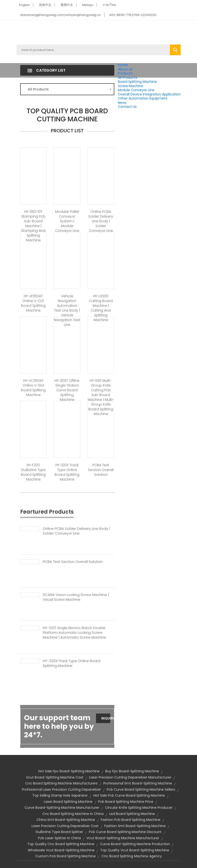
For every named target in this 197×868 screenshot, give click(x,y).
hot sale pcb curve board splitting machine (129, 795)
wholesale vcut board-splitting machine (61, 850)
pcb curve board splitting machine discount (125, 832)
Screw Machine (130, 86)
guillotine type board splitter (59, 832)
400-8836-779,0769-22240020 (133, 15)
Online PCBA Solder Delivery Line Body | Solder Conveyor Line (101, 221)
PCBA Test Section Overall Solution (101, 470)
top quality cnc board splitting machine (61, 844)
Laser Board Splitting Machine (68, 802)
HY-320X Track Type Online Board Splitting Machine (67, 472)
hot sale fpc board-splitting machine (69, 771)
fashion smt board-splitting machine (135, 826)
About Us (125, 69)
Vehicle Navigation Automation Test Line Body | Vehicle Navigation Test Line (67, 310)
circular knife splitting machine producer (139, 808)
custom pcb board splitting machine (65, 856)
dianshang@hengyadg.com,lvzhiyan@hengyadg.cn (60, 15)
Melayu (88, 5)
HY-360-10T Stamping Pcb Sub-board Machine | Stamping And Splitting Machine (33, 226)
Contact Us (127, 107)
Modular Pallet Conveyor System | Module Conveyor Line (67, 221)
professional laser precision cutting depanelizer (61, 789)
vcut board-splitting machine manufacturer (123, 838)
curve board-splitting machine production (135, 844)
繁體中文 (67, 5)
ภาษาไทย (109, 5)
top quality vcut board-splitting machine (135, 850)
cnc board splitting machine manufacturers (61, 783)
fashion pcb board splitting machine (131, 820)
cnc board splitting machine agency (132, 856)
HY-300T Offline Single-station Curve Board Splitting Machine (67, 390)
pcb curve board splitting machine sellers (141, 789)
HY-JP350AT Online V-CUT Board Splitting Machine (33, 303)
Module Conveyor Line (136, 90)
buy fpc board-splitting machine (132, 771)
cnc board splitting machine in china (73, 814)
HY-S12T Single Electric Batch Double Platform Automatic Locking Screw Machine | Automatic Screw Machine (74, 633)
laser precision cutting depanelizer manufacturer (130, 777)
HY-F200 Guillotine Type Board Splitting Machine (33, 472)
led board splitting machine (132, 814)
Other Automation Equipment (143, 98)
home (123, 65)
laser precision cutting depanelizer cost (65, 826)
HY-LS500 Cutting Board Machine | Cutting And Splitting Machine (101, 308)
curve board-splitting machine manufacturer (62, 808)
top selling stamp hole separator (60, 795)
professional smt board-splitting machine (138, 783)
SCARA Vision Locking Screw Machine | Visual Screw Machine (76, 597)
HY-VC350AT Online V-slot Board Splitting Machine (33, 388)
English (24, 5)
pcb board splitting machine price (126, 802)
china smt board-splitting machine (66, 820)
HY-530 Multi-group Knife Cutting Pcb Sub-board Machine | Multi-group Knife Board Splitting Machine (101, 397)
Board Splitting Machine (137, 82)
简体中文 (45, 5)
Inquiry (106, 718)
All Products (127, 78)
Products (125, 73)
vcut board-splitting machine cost (55, 777)
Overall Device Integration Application (149, 94)
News (122, 103)
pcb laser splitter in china (59, 838)
